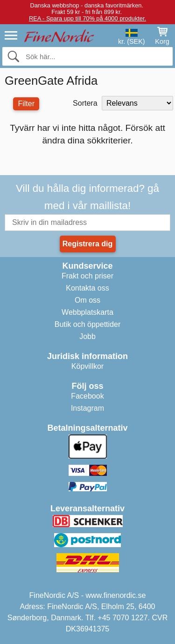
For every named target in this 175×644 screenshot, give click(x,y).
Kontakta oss (87, 288)
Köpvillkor (87, 366)
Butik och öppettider (87, 324)
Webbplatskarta (87, 312)
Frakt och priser (87, 276)
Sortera (85, 103)
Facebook (87, 396)
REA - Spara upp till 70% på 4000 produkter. (87, 18)
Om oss (87, 300)
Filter (26, 104)
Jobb (87, 336)
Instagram (87, 408)
